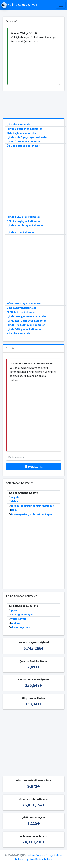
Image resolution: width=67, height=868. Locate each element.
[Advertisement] (34, 64)
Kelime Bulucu (35, 855)
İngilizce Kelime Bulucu (38, 859)
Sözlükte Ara (34, 466)
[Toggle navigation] (61, 5)
